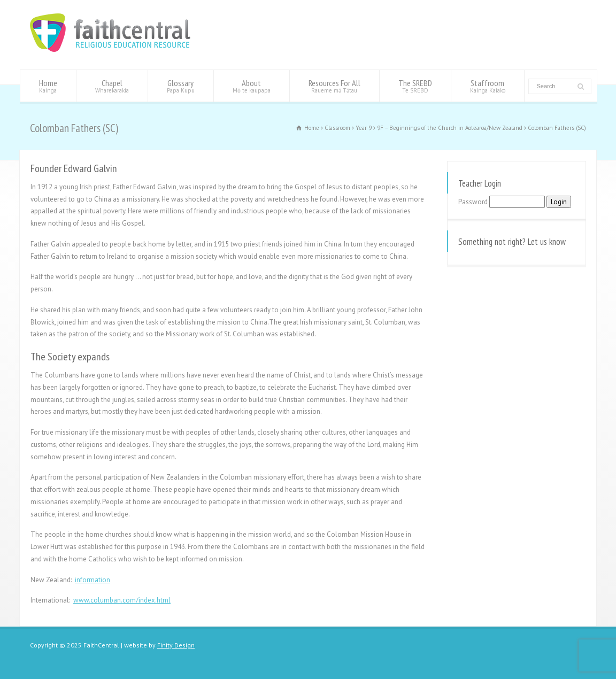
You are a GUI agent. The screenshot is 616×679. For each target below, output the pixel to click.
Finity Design (176, 645)
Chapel (112, 86)
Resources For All (334, 86)
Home (48, 86)
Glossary (181, 86)
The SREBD (415, 86)
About (252, 86)
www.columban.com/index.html (122, 600)
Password (473, 202)
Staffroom (488, 86)
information (93, 580)
